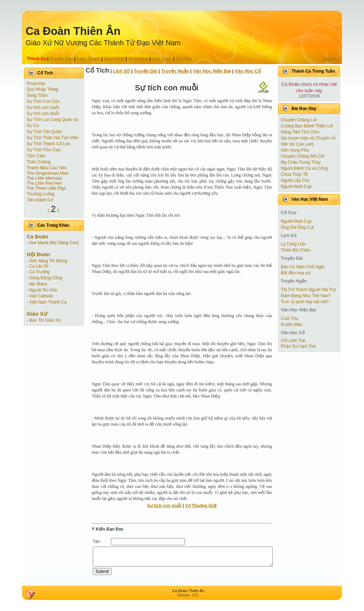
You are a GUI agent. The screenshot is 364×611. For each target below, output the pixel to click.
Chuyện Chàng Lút (299, 120)
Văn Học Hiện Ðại (212, 71)
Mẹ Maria (38, 284)
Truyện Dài (145, 71)
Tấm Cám (36, 156)
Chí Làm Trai (293, 341)
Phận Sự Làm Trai (298, 346)
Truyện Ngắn (175, 71)
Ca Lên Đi (39, 266)
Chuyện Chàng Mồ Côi (303, 156)
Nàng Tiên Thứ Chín (300, 132)
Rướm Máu (291, 325)
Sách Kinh (114, 59)
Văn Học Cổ (248, 71)
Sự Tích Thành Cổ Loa (48, 144)
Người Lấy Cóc (295, 180)
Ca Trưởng (39, 272)
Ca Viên (183, 59)
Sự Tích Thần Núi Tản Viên (53, 138)
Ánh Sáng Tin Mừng (48, 261)
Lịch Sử (121, 71)
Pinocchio (36, 84)
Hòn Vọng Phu (295, 150)
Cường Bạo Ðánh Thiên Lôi (307, 126)
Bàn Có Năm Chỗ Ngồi (303, 267)
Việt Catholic (41, 296)
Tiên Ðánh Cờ (40, 200)
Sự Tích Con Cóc (43, 101)
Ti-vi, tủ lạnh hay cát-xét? (305, 302)
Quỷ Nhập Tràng (42, 89)
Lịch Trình (162, 59)
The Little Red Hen (44, 183)
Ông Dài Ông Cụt (297, 227)
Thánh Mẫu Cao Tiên (47, 168)
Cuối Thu (290, 318)
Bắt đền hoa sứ (296, 273)
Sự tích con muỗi (43, 107)
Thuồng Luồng (41, 194)
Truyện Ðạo (61, 59)
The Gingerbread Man (47, 173)
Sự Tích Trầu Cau (44, 150)
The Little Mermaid (44, 178)
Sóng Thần (37, 95)
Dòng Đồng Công (46, 278)
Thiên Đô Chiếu (296, 250)
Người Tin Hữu (43, 290)
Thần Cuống (39, 162)
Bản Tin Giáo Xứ (45, 320)
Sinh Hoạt (138, 59)
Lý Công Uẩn (293, 244)
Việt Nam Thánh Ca (48, 302)
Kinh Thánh (89, 59)
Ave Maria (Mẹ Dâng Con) (54, 243)
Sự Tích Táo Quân (44, 132)
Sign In (330, 59)
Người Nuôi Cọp (296, 186)
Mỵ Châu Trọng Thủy (301, 162)
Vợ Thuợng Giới (201, 506)
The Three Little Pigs (46, 188)
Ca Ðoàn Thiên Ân (73, 31)
